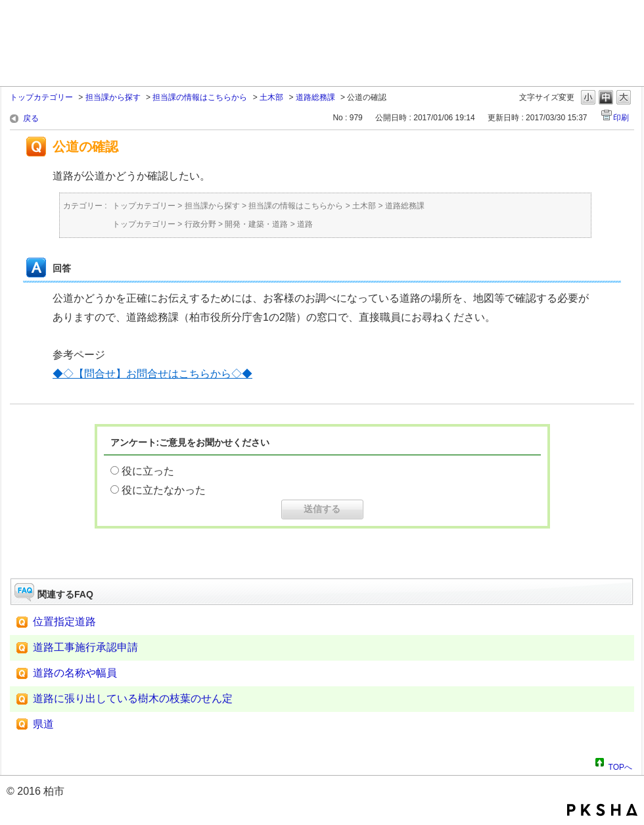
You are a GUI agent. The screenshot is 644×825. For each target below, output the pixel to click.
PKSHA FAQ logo (602, 810)
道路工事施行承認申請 (85, 647)
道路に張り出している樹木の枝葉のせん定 (133, 698)
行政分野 (200, 224)
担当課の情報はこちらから (200, 97)
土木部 (271, 97)
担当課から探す (113, 97)
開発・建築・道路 (256, 224)
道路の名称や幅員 (75, 673)
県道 (43, 724)
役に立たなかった (164, 490)
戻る (31, 118)
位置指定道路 (64, 622)
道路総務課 (315, 97)
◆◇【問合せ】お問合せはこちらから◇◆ (152, 374)
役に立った (148, 471)
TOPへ (620, 765)
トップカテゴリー (41, 97)
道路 (305, 224)
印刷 (621, 118)
